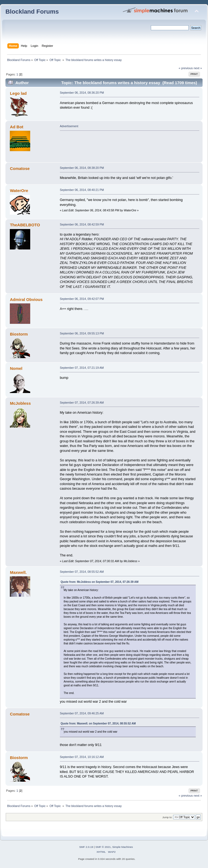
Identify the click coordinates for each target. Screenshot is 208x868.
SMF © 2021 (103, 847)
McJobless (20, 403)
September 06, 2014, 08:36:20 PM (82, 93)
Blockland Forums (32, 12)
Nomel (16, 368)
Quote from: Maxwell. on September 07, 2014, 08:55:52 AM (98, 724)
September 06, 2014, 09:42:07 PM (82, 299)
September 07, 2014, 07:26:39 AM (82, 403)
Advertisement (69, 126)
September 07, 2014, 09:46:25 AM (82, 713)
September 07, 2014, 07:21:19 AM (82, 368)
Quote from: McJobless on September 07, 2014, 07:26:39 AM (100, 582)
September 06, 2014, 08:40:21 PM (82, 190)
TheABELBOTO (25, 225)
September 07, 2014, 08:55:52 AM (82, 572)
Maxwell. (18, 572)
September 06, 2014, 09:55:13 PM (82, 333)
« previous (186, 68)
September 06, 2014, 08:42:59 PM (82, 224)
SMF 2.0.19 (86, 847)
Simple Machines (123, 847)
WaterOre (19, 191)
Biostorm (19, 334)
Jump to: (167, 817)
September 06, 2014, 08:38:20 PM (82, 168)
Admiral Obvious (26, 299)
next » (198, 68)
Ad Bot (16, 127)
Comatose (20, 168)
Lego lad (18, 93)
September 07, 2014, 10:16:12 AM (82, 757)
